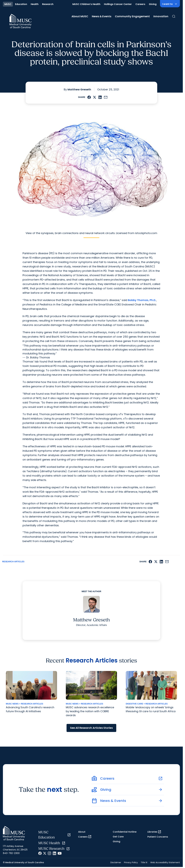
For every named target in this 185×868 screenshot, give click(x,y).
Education (21, 4)
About (82, 832)
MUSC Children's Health (86, 4)
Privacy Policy (131, 862)
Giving (153, 4)
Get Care (118, 837)
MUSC (8, 4)
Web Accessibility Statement (165, 862)
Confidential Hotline (125, 832)
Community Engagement (132, 16)
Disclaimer (116, 862)
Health (35, 4)
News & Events (102, 16)
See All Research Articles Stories (91, 728)
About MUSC (80, 16)
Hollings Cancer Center (118, 4)
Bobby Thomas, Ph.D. (142, 300)
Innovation (161, 16)
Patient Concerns (158, 837)
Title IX (144, 862)
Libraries (154, 832)
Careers (140, 4)
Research (48, 4)
